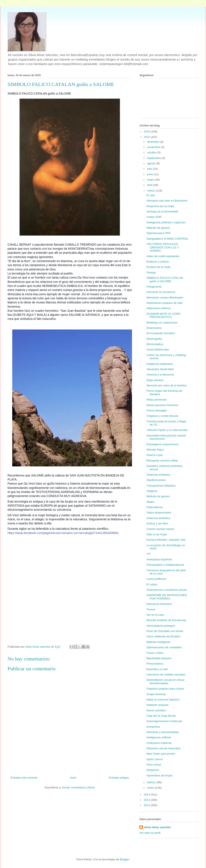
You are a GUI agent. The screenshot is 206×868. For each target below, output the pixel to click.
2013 (147, 800)
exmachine (153, 727)
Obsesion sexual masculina (163, 748)
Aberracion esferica (158, 308)
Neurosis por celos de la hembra (166, 385)
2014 (147, 795)
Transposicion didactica (161, 486)
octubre (152, 152)
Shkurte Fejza (155, 450)
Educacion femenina (159, 604)
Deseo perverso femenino (162, 405)
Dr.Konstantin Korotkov (161, 333)
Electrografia (154, 339)
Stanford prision (156, 480)
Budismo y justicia (158, 262)
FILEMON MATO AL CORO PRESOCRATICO (163, 315)
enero (151, 788)
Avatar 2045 (154, 217)
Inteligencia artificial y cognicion (166, 222)
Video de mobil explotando (163, 256)
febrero (152, 782)
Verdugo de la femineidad (162, 211)
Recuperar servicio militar (162, 461)
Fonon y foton (155, 653)
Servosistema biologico (161, 626)
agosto (152, 163)
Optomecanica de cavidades (164, 647)
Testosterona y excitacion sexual (166, 590)
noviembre (154, 147)
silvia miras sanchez (157, 827)
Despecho (153, 770)
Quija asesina (155, 380)
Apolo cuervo (154, 759)
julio (150, 169)
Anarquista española (159, 559)
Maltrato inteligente (158, 642)
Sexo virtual (154, 765)
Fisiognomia (154, 287)
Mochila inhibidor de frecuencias (166, 620)
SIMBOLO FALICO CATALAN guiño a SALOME (165, 280)
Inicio (73, 778)
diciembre (154, 142)
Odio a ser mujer (157, 534)
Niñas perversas (156, 400)
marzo (151, 191)
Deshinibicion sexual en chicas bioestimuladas (165, 682)
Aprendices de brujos (159, 775)
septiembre (154, 158)
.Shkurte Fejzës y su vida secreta (167, 430)
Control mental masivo (160, 529)
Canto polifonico (156, 579)
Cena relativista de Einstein (163, 636)
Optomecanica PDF (158, 233)
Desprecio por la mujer (160, 206)
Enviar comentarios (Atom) (79, 787)
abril (150, 185)
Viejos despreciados (159, 513)
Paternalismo (154, 507)
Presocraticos (155, 664)
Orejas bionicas (156, 694)
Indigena (152, 491)
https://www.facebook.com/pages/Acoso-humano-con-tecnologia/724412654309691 (63, 533)
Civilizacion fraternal (159, 743)
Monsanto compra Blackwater (165, 297)
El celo (151, 195)
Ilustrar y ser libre (157, 523)
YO (148, 554)
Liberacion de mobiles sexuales (166, 674)
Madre (150, 502)
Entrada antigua (119, 778)
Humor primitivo (156, 710)
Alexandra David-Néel (160, 369)
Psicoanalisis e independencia (165, 565)
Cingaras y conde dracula (162, 416)
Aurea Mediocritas (158, 349)
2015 (147, 137)
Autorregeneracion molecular (164, 721)
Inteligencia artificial (158, 737)
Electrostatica (155, 344)
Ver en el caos (155, 615)
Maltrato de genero (158, 228)
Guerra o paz (154, 455)
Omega (151, 272)
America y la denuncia (160, 375)
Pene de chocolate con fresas (165, 631)
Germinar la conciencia (161, 292)
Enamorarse (154, 328)
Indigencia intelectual (159, 364)
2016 (147, 131)
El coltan (152, 584)
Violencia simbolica (158, 475)
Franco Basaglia (156, 410)
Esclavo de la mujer (158, 267)
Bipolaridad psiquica (159, 658)
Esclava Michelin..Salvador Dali (166, 540)
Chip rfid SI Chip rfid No (161, 716)
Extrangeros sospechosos (162, 444)
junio (151, 174)
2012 (147, 805)
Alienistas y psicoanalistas (163, 732)
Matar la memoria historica (163, 700)
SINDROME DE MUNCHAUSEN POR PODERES (167, 597)
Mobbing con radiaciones (162, 323)
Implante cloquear (157, 705)
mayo (151, 180)
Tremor (151, 609)
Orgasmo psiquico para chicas (165, 689)
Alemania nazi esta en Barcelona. (167, 201)
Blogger (124, 859)
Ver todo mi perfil (150, 833)
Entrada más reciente (24, 778)
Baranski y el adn (157, 669)
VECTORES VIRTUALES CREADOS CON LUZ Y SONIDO (163, 247)
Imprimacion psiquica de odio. (165, 303)
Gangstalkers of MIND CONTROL (167, 239)
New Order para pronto (161, 754)
